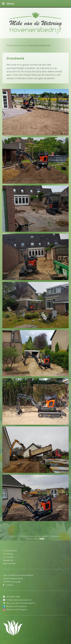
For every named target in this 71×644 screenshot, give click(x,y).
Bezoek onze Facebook (17, 606)
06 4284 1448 (13, 597)
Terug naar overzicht (18, 45)
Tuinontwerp (9, 557)
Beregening (8, 560)
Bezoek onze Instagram (17, 609)
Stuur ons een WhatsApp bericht (21, 603)
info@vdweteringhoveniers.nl (19, 600)
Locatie (10, 585)
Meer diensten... (10, 563)
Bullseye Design (33, 539)
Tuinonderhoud (10, 551)
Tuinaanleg (8, 554)
